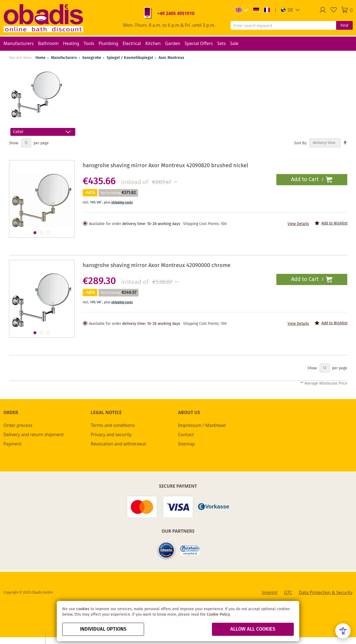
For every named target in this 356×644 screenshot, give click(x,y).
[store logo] (43, 18)
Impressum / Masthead (202, 425)
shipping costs (122, 203)
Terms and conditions (113, 425)
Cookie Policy (218, 615)
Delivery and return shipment (34, 435)
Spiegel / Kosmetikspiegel (130, 58)
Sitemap (187, 444)
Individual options (103, 629)
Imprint (270, 592)
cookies (83, 609)
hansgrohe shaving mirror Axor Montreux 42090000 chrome (157, 266)
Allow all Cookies (253, 629)
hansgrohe (92, 58)
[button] (290, 10)
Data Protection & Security (326, 592)
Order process (18, 425)
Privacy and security (111, 435)
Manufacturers (65, 58)
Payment (13, 444)
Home (41, 58)
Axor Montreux (171, 58)
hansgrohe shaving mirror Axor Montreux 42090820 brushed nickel (165, 166)
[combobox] (283, 25)
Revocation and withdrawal (119, 444)
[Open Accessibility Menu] (343, 631)
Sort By (300, 143)
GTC (288, 592)
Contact (186, 435)
